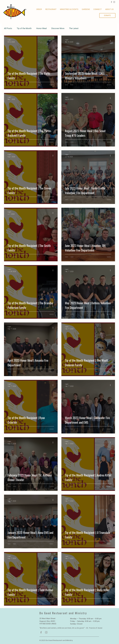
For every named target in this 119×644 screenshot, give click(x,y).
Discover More (58, 28)
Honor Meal (41, 28)
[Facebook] (111, 2)
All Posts (8, 28)
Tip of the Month (24, 28)
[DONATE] (107, 15)
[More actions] (54, 41)
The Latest (74, 28)
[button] (86, 9)
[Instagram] (114, 2)
